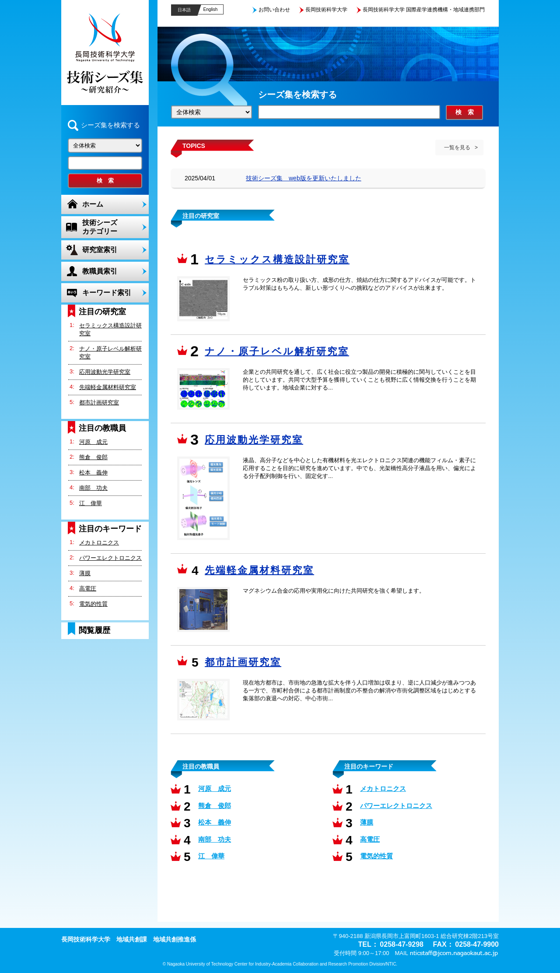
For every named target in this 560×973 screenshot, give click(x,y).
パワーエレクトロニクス (110, 558)
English (211, 9)
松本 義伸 (93, 472)
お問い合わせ (274, 10)
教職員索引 (100, 271)
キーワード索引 (107, 293)
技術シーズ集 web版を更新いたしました (304, 178)
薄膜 (85, 573)
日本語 (184, 10)
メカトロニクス (99, 543)
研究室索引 (100, 250)
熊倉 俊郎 (93, 457)
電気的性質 (93, 604)
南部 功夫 (93, 488)
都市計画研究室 (99, 402)
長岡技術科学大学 (326, 10)
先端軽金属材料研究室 (108, 387)
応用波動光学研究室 (105, 372)
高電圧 (88, 588)
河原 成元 (93, 442)
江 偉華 (91, 503)
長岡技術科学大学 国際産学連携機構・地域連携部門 (424, 10)
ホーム (93, 204)
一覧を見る (457, 148)
